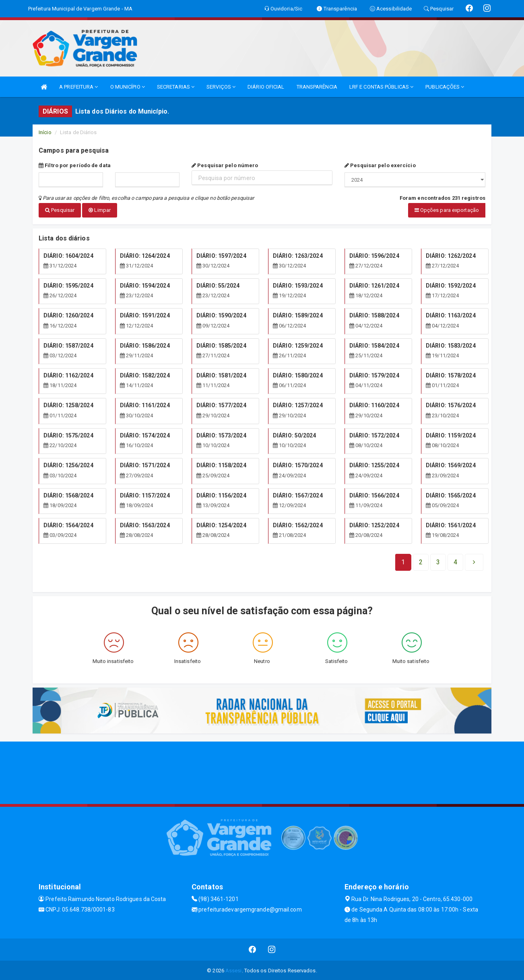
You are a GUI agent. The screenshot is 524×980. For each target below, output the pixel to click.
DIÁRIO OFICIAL (266, 87)
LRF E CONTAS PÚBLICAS (381, 87)
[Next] (455, 561)
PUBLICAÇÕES (445, 87)
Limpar (100, 210)
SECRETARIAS (176, 87)
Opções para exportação (447, 210)
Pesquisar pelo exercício (380, 165)
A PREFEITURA (78, 87)
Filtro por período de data (75, 165)
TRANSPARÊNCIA (317, 87)
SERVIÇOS (221, 87)
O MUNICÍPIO (128, 87)
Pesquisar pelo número (225, 165)
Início (45, 132)
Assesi (234, 970)
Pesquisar (60, 210)
